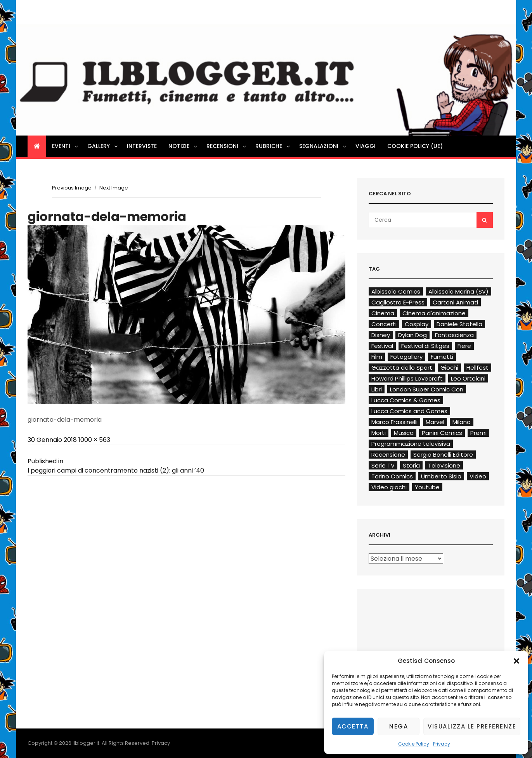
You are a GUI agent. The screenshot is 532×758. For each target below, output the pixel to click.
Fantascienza (454, 335)
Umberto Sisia (441, 476)
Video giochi (389, 487)
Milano (462, 422)
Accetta (353, 726)
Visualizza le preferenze (472, 726)
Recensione (388, 455)
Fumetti (442, 357)
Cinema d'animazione (434, 313)
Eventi (66, 146)
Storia (411, 465)
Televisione (444, 465)
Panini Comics (442, 433)
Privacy (442, 744)
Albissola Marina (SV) (458, 291)
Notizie (183, 146)
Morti (379, 433)
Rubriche (273, 146)
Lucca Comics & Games (406, 400)
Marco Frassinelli (394, 422)
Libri (377, 389)
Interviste (142, 146)
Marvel (435, 422)
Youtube (427, 487)
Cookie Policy (414, 744)
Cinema (383, 313)
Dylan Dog (412, 335)
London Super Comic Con (427, 389)
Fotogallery (406, 357)
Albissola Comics (396, 291)
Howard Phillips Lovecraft (407, 378)
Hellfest (477, 368)
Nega (399, 726)
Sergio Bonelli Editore (443, 455)
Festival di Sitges (425, 346)
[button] (516, 661)
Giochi (449, 368)
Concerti (384, 324)
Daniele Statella (459, 324)
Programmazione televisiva (411, 444)
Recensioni (227, 146)
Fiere (464, 346)
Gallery (103, 146)
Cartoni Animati (455, 302)
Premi (478, 433)
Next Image (114, 188)
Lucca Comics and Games (409, 411)
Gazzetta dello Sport (402, 368)
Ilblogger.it (86, 743)
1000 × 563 (94, 440)
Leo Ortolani (468, 378)
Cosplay (417, 324)
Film (377, 357)
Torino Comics (392, 476)
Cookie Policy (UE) (415, 146)
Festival (382, 346)
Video (478, 476)
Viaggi (366, 146)
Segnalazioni (323, 146)
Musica (404, 433)
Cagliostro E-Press (398, 302)
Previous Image (72, 188)
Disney (381, 335)
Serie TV (383, 465)
